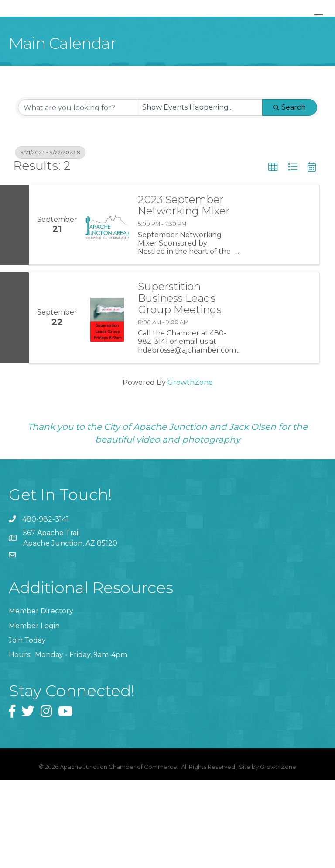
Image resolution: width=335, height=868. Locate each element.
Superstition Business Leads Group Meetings (180, 386)
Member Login (34, 714)
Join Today (27, 728)
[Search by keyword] (77, 196)
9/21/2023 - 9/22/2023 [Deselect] (50, 240)
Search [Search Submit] (290, 195)
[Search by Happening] (200, 196)
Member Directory (41, 699)
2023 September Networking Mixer (184, 294)
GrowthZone (190, 470)
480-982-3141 (46, 607)
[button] (273, 256)
